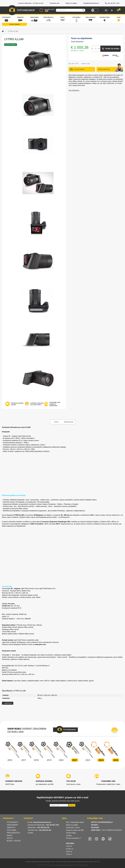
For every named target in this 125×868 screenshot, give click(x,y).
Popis (56, 422)
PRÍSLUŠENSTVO (13, 833)
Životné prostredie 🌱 (73, 838)
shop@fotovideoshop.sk (42, 822)
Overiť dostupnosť (77, 41)
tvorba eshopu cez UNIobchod (59, 865)
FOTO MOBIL (12, 830)
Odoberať (72, 805)
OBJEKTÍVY (11, 828)
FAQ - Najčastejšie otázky (75, 822)
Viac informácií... (74, 90)
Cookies (69, 836)
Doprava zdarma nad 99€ (75, 830)
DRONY (10, 836)
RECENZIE (95, 828)
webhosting (70, 865)
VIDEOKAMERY (13, 825)
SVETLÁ (10, 838)
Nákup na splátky (72, 825)
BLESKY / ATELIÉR (14, 841)
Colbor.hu (69, 854)
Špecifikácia (69, 422)
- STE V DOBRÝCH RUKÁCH (106, 830)
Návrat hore (8, 703)
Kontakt (30, 833)
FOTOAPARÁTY (13, 822)
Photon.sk (69, 851)
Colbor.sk (69, 846)
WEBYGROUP (84, 865)
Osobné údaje (71, 833)
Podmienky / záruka (73, 828)
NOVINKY (95, 825)
